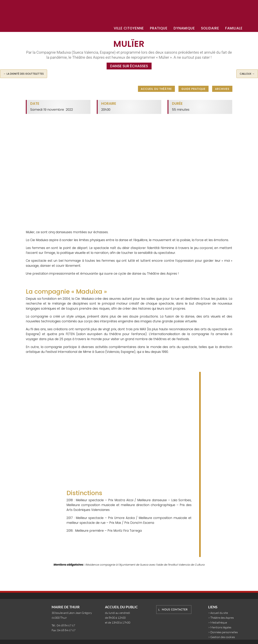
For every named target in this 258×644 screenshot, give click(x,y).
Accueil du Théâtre (156, 89)
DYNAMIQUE (184, 28)
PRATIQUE (159, 28)
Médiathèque (219, 622)
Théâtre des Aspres (222, 618)
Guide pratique (193, 89)
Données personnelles (224, 632)
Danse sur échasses (129, 66)
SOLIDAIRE (210, 28)
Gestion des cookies (223, 637)
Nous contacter (175, 610)
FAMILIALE (234, 28)
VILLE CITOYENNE (129, 28)
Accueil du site (219, 613)
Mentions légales (221, 627)
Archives (222, 89)
